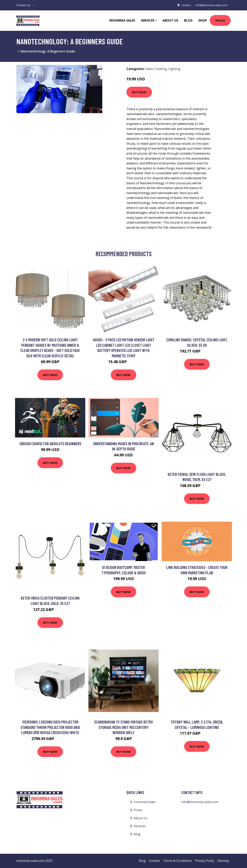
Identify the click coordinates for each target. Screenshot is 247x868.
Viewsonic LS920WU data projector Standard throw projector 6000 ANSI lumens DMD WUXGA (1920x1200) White (50, 727)
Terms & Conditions (177, 861)
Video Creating (156, 69)
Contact (154, 861)
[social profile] (34, 5)
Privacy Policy (205, 861)
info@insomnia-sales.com (211, 5)
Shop (203, 20)
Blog (188, 20)
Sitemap (223, 861)
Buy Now (139, 92)
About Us (170, 20)
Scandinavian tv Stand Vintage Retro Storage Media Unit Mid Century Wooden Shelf (123, 727)
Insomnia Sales (122, 20)
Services (140, 826)
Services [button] (148, 20)
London (186, 5)
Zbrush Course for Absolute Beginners (50, 444)
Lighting (174, 69)
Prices (220, 20)
